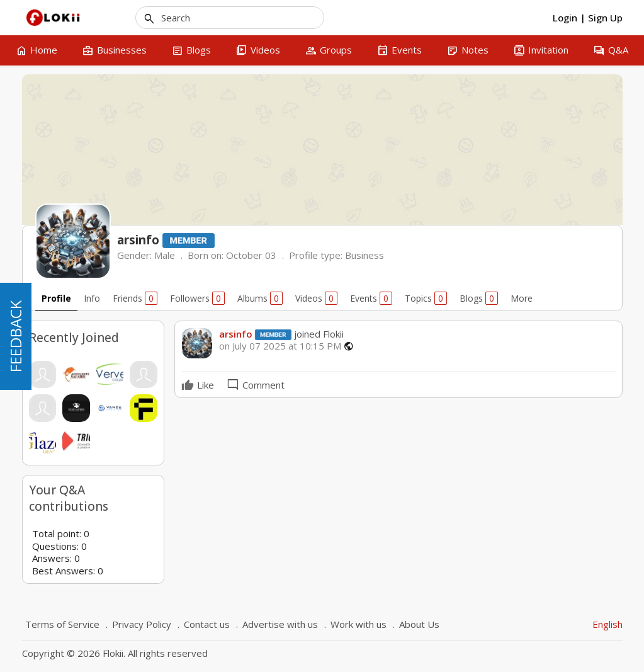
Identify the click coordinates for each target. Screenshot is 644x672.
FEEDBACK (15, 336)
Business (364, 255)
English (607, 624)
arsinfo (236, 334)
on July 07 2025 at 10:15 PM (280, 346)
